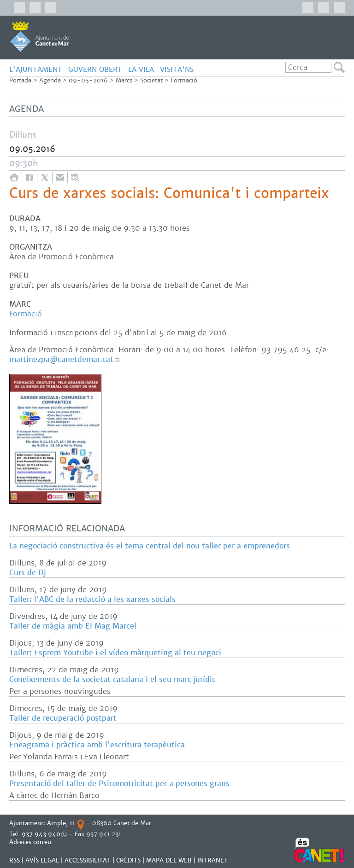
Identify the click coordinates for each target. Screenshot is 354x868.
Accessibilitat (88, 860)
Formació (184, 80)
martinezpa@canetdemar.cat (61, 359)
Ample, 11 (61, 823)
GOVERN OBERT (95, 69)
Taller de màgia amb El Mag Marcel (73, 626)
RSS (15, 860)
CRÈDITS (128, 860)
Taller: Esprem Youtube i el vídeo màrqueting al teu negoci (115, 653)
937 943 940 (41, 834)
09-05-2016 (88, 80)
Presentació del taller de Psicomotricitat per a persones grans (119, 784)
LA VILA (141, 69)
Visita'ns (177, 69)
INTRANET (212, 860)
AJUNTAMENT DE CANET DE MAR (39, 36)
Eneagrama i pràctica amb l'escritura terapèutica (97, 745)
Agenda (50, 80)
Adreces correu (31, 842)
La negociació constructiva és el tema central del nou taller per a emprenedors (150, 546)
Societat (151, 80)
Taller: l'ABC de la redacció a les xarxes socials (92, 599)
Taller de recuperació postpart (63, 718)
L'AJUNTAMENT (36, 69)
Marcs (124, 80)
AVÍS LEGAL (42, 860)
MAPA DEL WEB (169, 860)
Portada (20, 80)
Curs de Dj (27, 573)
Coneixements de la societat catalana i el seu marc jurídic (112, 679)
